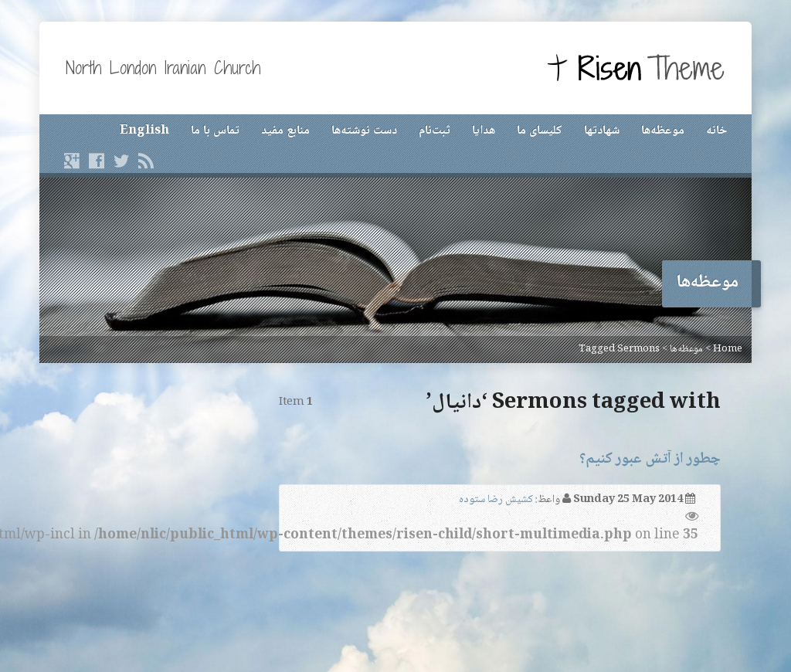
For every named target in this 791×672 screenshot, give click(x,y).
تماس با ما (215, 131)
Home (728, 349)
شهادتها (602, 131)
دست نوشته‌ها (364, 131)
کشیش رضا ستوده (496, 500)
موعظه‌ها (663, 131)
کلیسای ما (540, 131)
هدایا (484, 131)
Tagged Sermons (619, 349)
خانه (716, 131)
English (144, 131)
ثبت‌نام (435, 131)
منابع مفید (285, 131)
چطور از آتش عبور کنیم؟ (650, 459)
